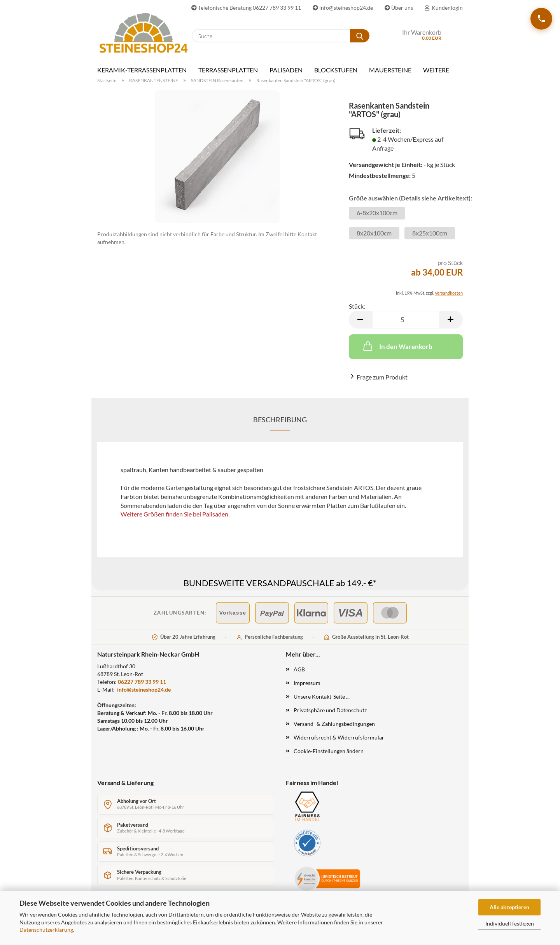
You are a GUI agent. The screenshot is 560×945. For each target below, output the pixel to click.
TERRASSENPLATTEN (228, 70)
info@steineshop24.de (343, 8)
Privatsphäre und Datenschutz (330, 710)
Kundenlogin (444, 8)
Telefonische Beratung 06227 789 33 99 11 (246, 8)
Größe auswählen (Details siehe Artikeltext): (406, 198)
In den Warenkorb (397, 346)
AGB (299, 669)
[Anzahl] (406, 320)
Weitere (436, 70)
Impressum (307, 683)
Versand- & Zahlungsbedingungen (334, 724)
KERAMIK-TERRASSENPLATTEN (142, 70)
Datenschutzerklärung (46, 930)
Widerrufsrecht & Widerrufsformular (339, 737)
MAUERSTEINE (390, 70)
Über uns (399, 8)
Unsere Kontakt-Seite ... (322, 696)
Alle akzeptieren (509, 907)
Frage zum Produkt (382, 377)
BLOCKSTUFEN (336, 70)
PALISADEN (286, 70)
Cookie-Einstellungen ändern (329, 751)
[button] (360, 320)
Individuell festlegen (510, 923)
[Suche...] (360, 36)
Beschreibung (280, 420)
